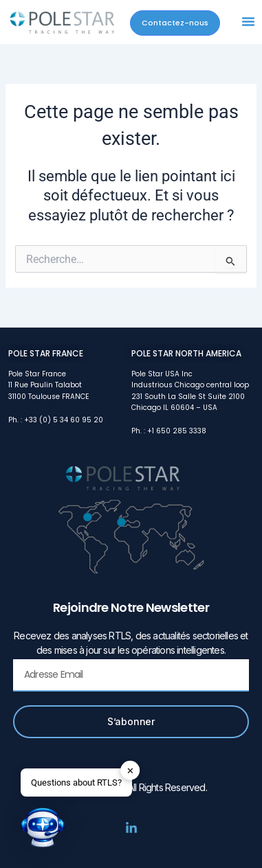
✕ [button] (130, 771)
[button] (248, 21)
